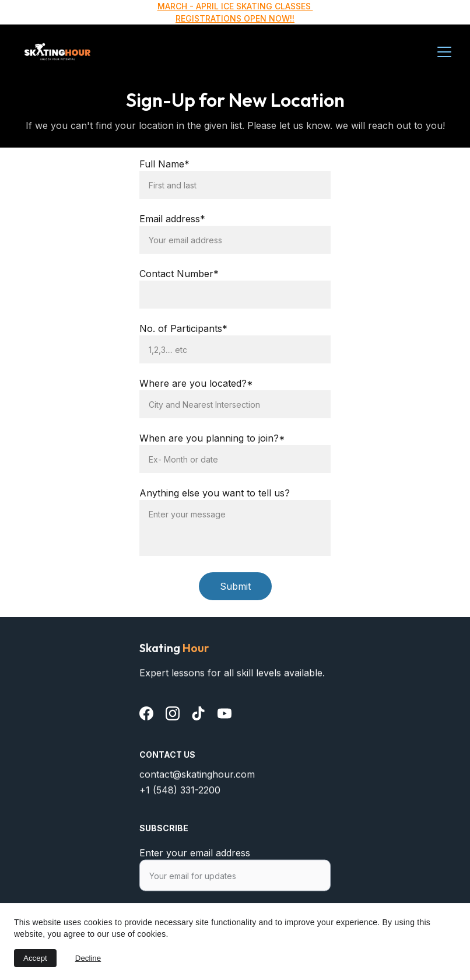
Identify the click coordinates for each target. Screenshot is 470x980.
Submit (235, 586)
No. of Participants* (183, 328)
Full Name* (164, 164)
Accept (35, 958)
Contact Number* (179, 274)
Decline (88, 958)
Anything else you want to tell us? (215, 493)
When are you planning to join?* (212, 438)
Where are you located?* (196, 383)
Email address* (172, 219)
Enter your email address (195, 860)
